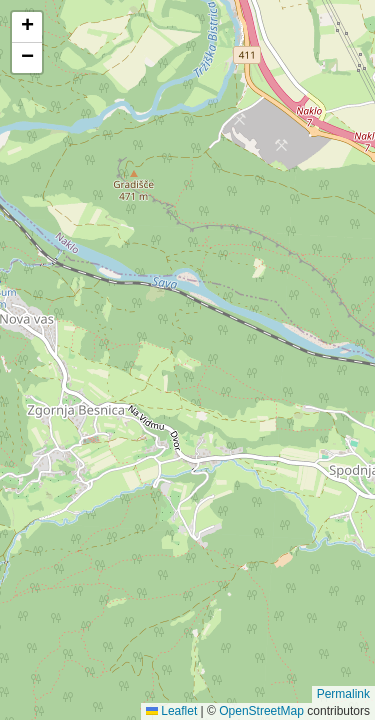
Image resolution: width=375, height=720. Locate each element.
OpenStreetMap (261, 711)
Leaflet (171, 711)
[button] (27, 27)
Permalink (343, 694)
